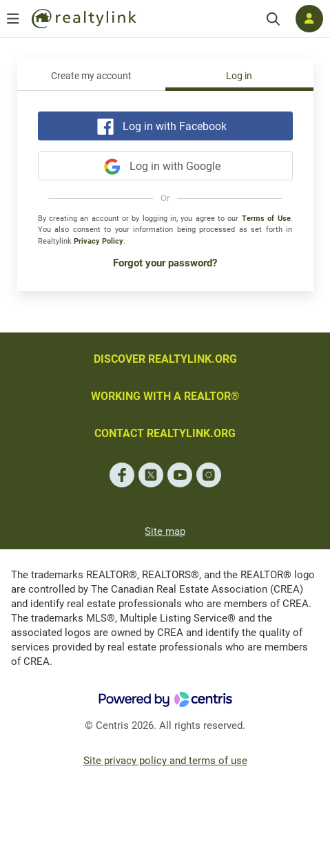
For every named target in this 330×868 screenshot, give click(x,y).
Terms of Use (266, 219)
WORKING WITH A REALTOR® (165, 396)
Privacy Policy (99, 241)
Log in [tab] (239, 76)
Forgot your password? (165, 263)
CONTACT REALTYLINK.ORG (165, 433)
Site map (165, 531)
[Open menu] (13, 19)
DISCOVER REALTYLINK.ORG (165, 359)
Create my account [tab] (91, 76)
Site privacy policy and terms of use (165, 761)
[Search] (273, 19)
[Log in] (309, 19)
